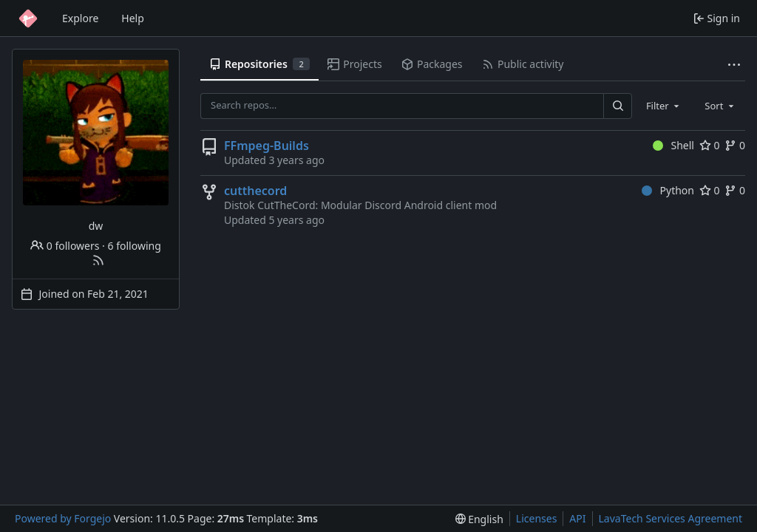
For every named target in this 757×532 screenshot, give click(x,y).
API (577, 518)
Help (133, 18)
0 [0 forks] (735, 145)
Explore (80, 18)
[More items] (734, 65)
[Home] (28, 18)
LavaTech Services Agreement (671, 518)
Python (668, 190)
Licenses (537, 518)
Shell (673, 145)
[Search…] (617, 106)
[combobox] (664, 106)
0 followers (65, 246)
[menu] (479, 519)
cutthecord (255, 191)
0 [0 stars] (710, 145)
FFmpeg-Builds (267, 146)
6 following (135, 246)
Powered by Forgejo (63, 518)
